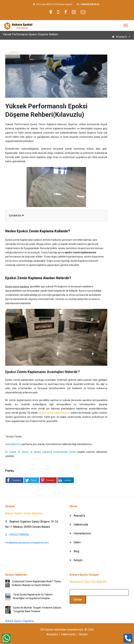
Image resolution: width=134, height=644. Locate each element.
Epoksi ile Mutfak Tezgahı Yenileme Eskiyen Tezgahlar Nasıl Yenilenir (37, 609)
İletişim (76, 560)
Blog (74, 551)
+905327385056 (17, 535)
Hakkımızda (79, 525)
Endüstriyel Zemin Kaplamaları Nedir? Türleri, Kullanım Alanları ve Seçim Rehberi (37, 583)
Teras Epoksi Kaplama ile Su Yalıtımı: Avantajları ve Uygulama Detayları (33, 596)
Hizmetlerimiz (13, 444)
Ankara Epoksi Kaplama (19, 621)
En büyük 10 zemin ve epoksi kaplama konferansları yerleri (41, 452)
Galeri (75, 542)
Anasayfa (119, 37)
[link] (90, 4)
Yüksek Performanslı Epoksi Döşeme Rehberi (107, 42)
